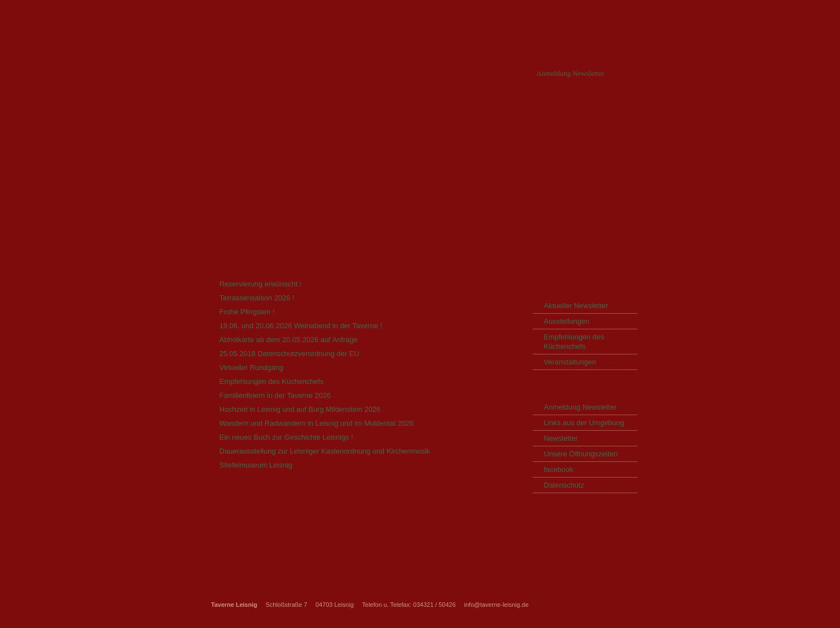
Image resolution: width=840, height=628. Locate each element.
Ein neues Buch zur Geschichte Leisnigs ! (287, 437)
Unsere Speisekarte (478, 119)
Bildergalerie (559, 119)
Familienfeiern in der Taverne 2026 (275, 395)
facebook (559, 469)
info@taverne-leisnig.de (497, 605)
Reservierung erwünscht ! (261, 284)
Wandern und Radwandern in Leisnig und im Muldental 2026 (317, 423)
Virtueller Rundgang (252, 367)
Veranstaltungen (570, 362)
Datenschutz (564, 485)
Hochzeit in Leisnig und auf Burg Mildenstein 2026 (300, 409)
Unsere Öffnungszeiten (581, 454)
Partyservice (397, 119)
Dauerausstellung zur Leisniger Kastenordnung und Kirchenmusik (325, 451)
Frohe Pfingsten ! (247, 312)
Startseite (223, 119)
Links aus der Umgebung (584, 423)
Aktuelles (336, 119)
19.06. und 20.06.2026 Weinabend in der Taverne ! (301, 326)
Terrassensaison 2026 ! (257, 298)
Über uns (280, 119)
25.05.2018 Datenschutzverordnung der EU (290, 354)
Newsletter (561, 438)
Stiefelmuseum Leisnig (256, 465)
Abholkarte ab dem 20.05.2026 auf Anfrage (289, 340)
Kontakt (620, 119)
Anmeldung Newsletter (570, 73)
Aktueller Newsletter (576, 306)
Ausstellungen (567, 321)
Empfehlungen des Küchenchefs (272, 381)
